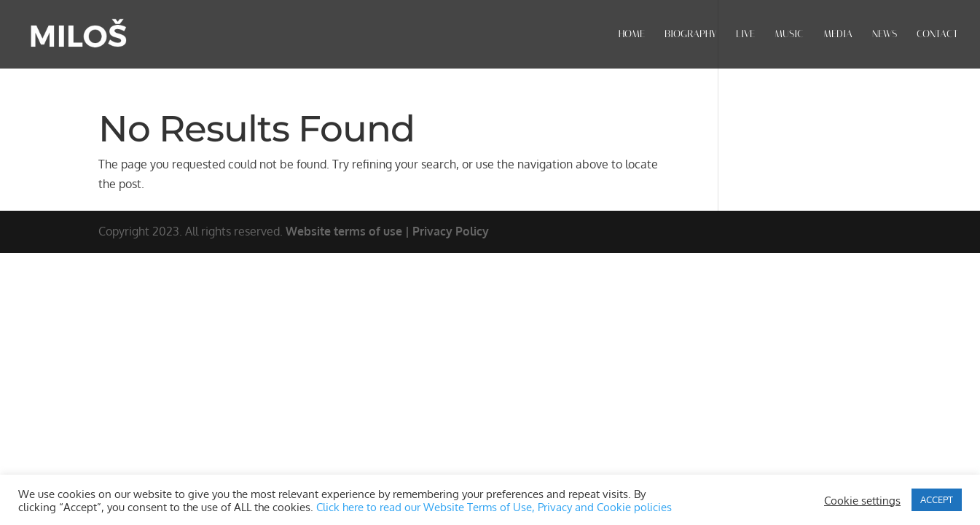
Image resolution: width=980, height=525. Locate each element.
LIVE (745, 35)
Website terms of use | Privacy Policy (387, 231)
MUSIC (789, 35)
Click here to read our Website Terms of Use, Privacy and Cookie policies (494, 507)
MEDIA (838, 35)
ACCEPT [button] (937, 499)
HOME (632, 35)
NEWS (885, 35)
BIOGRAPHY (690, 35)
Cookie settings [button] (862, 500)
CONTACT (937, 35)
